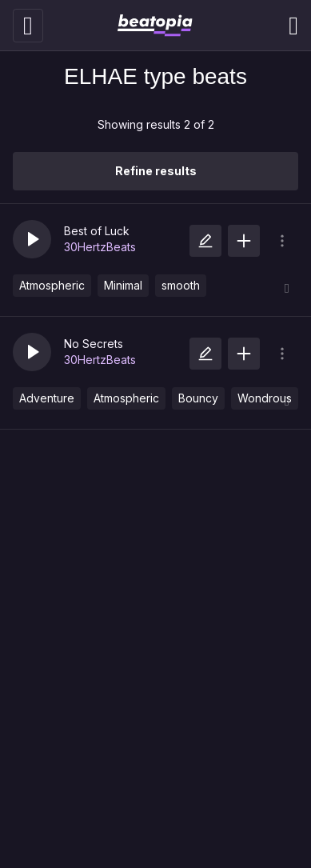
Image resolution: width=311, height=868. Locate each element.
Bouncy (198, 398)
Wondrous (265, 398)
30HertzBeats (100, 247)
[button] (32, 239)
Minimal (123, 285)
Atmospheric (52, 285)
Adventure (47, 398)
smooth (181, 285)
